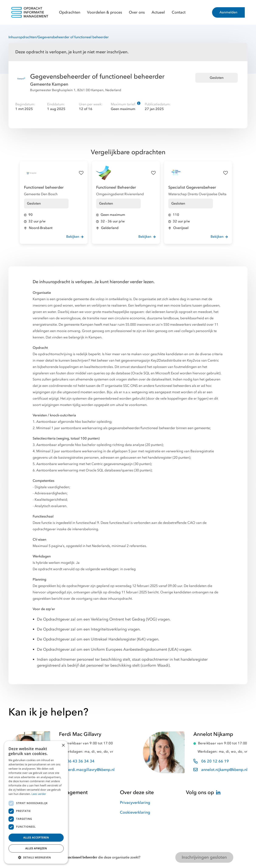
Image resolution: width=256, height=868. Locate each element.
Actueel (158, 12)
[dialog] (36, 802)
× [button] (63, 746)
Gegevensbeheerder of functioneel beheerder (73, 37)
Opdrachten (70, 12)
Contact (179, 12)
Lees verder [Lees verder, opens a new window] (39, 794)
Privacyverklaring (135, 803)
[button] (36, 857)
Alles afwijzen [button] (36, 848)
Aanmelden (228, 12)
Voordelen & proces (105, 12)
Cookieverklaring (135, 812)
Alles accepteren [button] (36, 838)
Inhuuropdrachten (22, 37)
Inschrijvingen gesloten (204, 857)
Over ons (137, 12)
